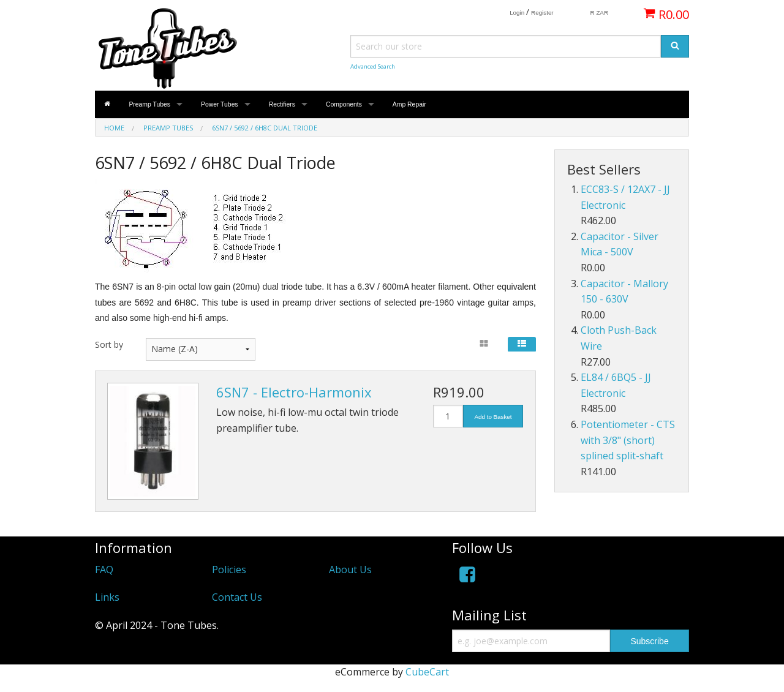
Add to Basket (493, 417)
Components (344, 104)
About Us (350, 570)
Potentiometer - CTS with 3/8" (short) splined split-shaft (628, 440)
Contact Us (237, 597)
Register (542, 13)
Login (517, 13)
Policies (229, 570)
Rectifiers (282, 104)
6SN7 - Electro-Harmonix (294, 392)
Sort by (109, 344)
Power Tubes (220, 104)
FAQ (104, 570)
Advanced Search (373, 66)
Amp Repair (409, 104)
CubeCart (427, 672)
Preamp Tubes (149, 104)
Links (107, 597)
